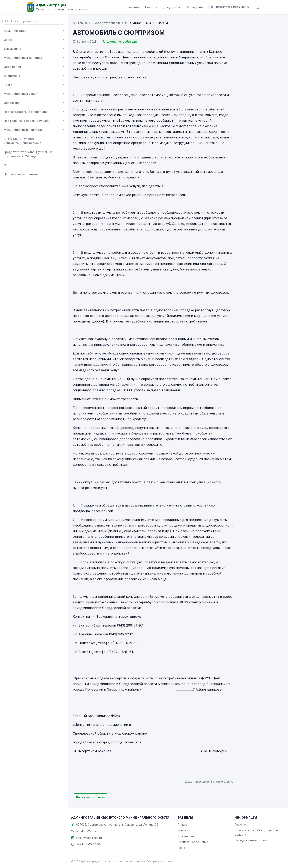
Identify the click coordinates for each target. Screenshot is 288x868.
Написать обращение (193, 842)
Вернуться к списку (90, 797)
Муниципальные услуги (21, 94)
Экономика (12, 76)
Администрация (16, 31)
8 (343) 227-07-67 (89, 831)
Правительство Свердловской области (256, 832)
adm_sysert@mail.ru (89, 838)
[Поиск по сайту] (257, 7)
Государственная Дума (251, 840)
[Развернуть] (63, 31)
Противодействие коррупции (25, 112)
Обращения (194, 7)
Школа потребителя (106, 23)
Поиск (182, 848)
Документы (171, 7)
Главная (133, 7)
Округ (8, 40)
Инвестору (12, 103)
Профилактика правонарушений (28, 121)
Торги (8, 85)
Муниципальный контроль (23, 130)
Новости (151, 7)
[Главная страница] (80, 23)
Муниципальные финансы (23, 58)
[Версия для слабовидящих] (230, 7)
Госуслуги (242, 824)
